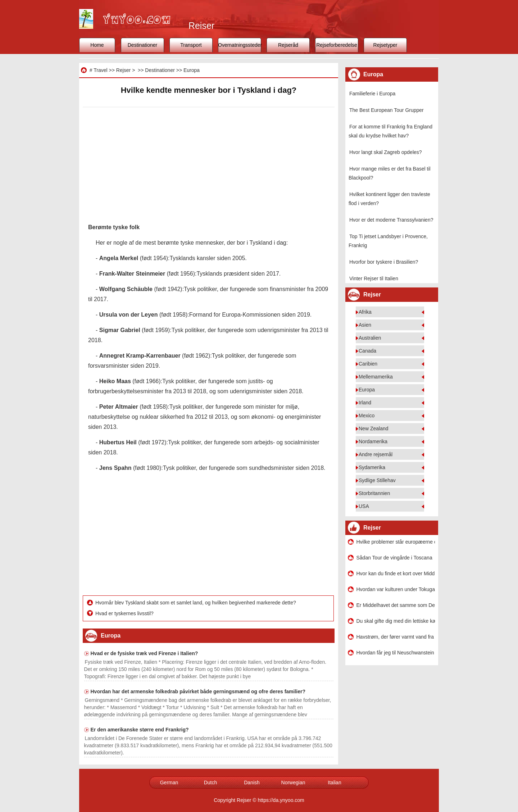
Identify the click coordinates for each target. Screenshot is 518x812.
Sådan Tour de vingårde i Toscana (394, 558)
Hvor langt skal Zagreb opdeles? (386, 152)
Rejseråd (288, 45)
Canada (367, 351)
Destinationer (143, 45)
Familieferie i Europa (372, 94)
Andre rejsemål (376, 454)
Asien (365, 325)
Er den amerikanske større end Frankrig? (140, 730)
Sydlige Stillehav (377, 480)
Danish (252, 782)
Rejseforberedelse (337, 45)
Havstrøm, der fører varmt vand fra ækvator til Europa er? (396, 637)
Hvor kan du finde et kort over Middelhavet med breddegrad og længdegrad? (396, 573)
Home (97, 45)
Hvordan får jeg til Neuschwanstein (395, 653)
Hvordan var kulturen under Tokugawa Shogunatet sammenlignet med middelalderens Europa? (396, 589)
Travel (100, 70)
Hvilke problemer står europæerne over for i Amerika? (396, 542)
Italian (334, 782)
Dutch (211, 782)
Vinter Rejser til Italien (374, 278)
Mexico (367, 416)
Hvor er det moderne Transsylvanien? (391, 220)
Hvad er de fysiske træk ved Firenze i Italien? (144, 653)
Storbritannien (374, 493)
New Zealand (374, 428)
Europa (192, 70)
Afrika (365, 312)
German (169, 782)
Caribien (368, 364)
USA (364, 506)
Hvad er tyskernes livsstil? (125, 613)
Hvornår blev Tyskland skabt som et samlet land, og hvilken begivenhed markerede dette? (196, 603)
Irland (365, 403)
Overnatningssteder (240, 45)
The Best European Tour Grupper (387, 110)
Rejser (123, 70)
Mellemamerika (376, 377)
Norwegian (293, 782)
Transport (191, 45)
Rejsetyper (385, 45)
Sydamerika (372, 467)
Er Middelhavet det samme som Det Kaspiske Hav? (396, 605)
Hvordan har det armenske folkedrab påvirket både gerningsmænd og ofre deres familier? (198, 691)
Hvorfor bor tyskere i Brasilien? (384, 262)
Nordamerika (373, 441)
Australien (370, 338)
